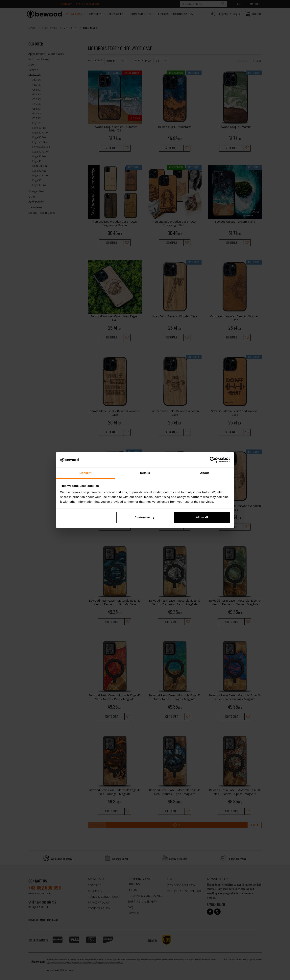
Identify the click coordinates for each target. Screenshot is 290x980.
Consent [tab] (86, 473)
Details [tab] (145, 473)
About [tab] (205, 473)
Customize (145, 517)
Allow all (202, 517)
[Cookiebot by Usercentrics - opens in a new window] (213, 460)
